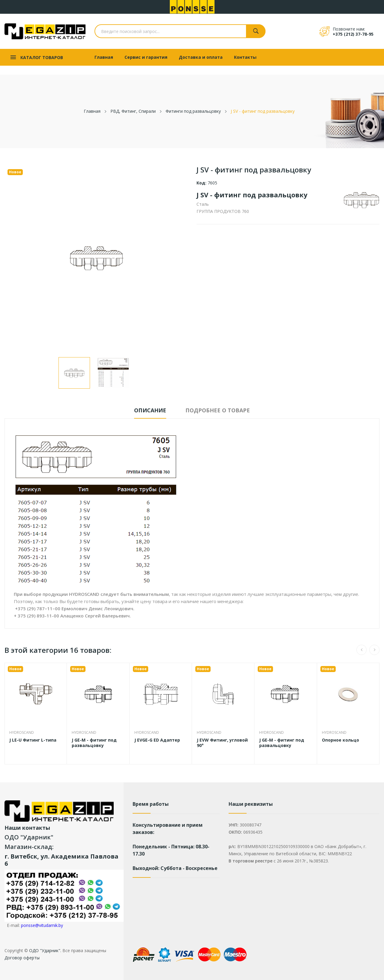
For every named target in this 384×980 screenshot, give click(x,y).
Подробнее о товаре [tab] (218, 410)
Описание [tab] (150, 410)
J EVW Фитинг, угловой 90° (222, 743)
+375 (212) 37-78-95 (353, 34)
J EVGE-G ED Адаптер (157, 740)
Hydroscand (22, 733)
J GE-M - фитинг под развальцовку (94, 743)
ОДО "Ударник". (45, 950)
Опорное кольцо (340, 740)
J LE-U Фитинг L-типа (33, 740)
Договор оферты (22, 958)
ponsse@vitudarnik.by (42, 925)
